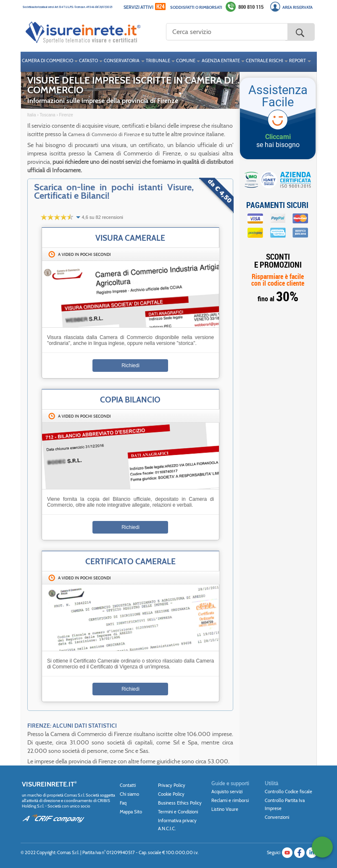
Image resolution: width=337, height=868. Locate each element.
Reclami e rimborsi (230, 800)
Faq (123, 803)
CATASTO (88, 60)
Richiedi (130, 366)
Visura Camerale (130, 238)
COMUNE (186, 60)
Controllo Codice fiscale (288, 792)
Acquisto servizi (227, 792)
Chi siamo (129, 794)
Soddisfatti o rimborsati (196, 7)
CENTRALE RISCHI (265, 60)
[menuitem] (49, 62)
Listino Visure (225, 809)
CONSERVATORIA (122, 60)
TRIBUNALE (158, 60)
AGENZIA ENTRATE (221, 60)
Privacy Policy (172, 785)
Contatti (128, 785)
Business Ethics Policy (180, 803)
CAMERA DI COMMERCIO (47, 60)
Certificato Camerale (130, 561)
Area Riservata (298, 7)
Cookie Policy (171, 794)
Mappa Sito (131, 812)
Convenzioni (277, 817)
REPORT (298, 60)
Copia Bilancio (130, 400)
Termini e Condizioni (178, 812)
